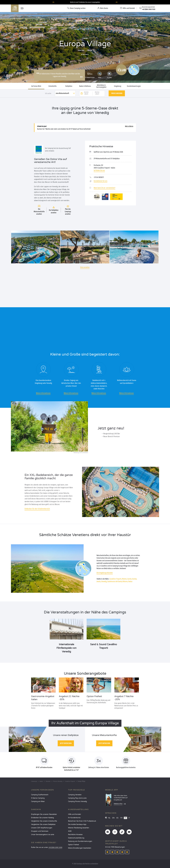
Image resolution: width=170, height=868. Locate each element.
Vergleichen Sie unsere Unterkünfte (44, 821)
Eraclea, (134, 579)
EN (113, 818)
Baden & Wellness (85, 86)
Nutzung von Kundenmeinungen (80, 841)
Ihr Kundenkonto (74, 818)
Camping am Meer (38, 801)
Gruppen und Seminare (40, 831)
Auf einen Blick (36, 86)
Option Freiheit (74, 845)
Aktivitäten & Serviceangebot (101, 86)
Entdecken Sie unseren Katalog (42, 818)
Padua (130, 581)
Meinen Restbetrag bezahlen (79, 828)
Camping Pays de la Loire (77, 798)
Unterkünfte (52, 86)
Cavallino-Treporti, (116, 579)
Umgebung (118, 86)
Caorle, (129, 579)
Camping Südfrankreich (40, 795)
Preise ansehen (117, 93)
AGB (70, 831)
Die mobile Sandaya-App (77, 824)
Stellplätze (69, 86)
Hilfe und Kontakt (74, 814)
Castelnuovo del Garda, (115, 581)
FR (121, 818)
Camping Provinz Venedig (77, 801)
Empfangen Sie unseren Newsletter (44, 814)
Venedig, (104, 581)
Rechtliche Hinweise (75, 835)
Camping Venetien (75, 795)
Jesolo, (99, 581)
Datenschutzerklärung (76, 838)
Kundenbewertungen (134, 86)
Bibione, (125, 581)
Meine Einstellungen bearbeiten (80, 848)
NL (109, 818)
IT (129, 818)
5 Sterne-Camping (38, 798)
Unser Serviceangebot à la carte (43, 835)
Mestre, (124, 579)
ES (117, 818)
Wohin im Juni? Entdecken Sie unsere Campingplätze (85, 2)
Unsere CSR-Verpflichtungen (42, 828)
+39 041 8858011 (99, 177)
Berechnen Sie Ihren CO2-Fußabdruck (82, 821)
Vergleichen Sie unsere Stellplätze (43, 824)
